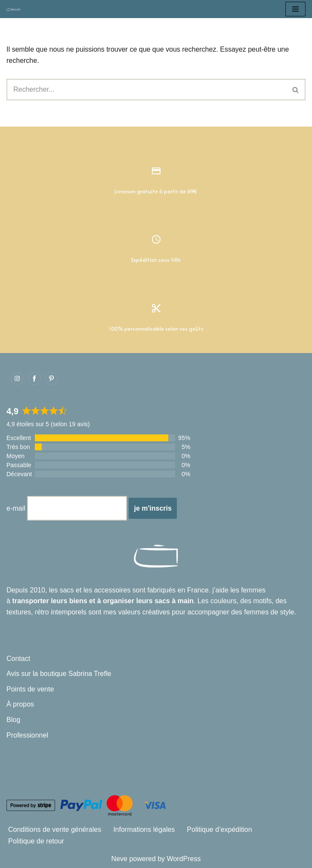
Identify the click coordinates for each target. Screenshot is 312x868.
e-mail (16, 508)
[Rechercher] (146, 90)
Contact (18, 659)
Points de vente (30, 689)
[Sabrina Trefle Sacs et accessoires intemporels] (15, 9)
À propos (20, 704)
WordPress (184, 859)
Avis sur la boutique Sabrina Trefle (59, 674)
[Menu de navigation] (295, 9)
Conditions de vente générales (55, 829)
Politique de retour (36, 841)
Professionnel (27, 735)
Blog (13, 720)
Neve (119, 859)
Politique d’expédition (219, 829)
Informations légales (144, 829)
